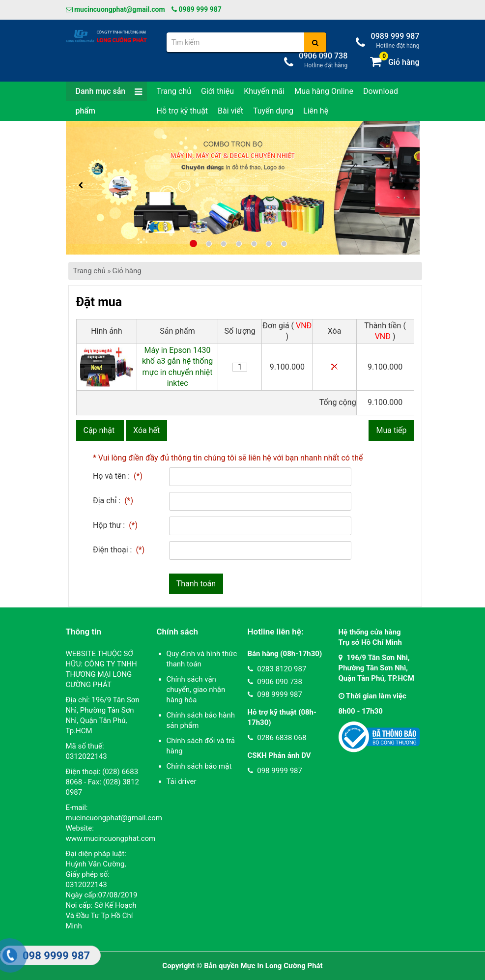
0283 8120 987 (277, 669)
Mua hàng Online (324, 91)
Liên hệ (316, 111)
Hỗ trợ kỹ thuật (183, 111)
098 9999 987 (275, 694)
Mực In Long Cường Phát (282, 966)
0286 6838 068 (277, 738)
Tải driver (182, 781)
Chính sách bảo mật (199, 766)
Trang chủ (174, 91)
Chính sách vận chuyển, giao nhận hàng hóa (196, 690)
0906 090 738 (275, 682)
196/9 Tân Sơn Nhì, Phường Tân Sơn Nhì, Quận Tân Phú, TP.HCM (376, 668)
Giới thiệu (217, 91)
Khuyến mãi (264, 91)
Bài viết (230, 111)
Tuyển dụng (273, 111)
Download (381, 91)
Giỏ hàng (127, 271)
